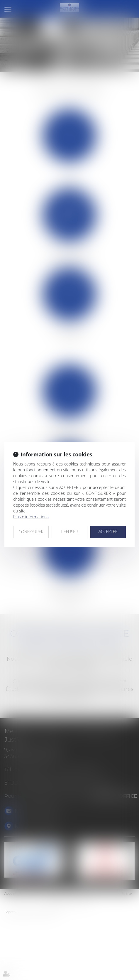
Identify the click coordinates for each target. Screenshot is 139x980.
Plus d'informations (31, 517)
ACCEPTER (108, 531)
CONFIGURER (31, 532)
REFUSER (70, 532)
